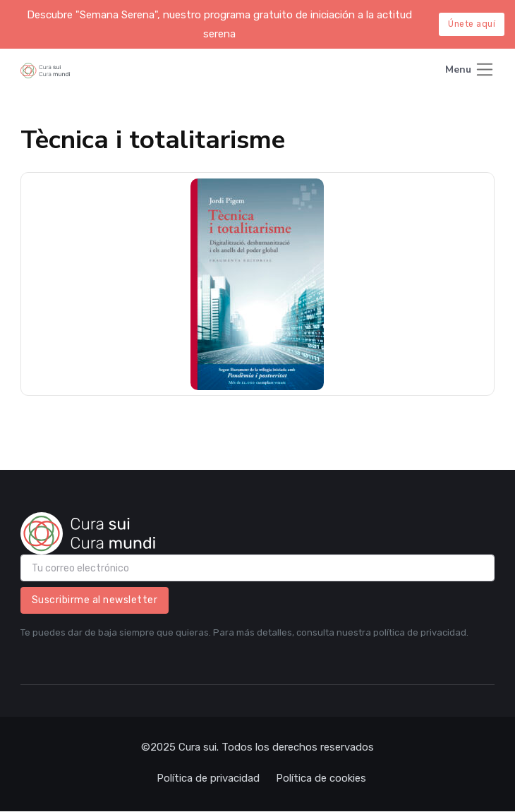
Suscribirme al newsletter (95, 600)
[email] (258, 568)
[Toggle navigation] (470, 71)
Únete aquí (472, 24)
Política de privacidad (208, 778)
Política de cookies (321, 778)
